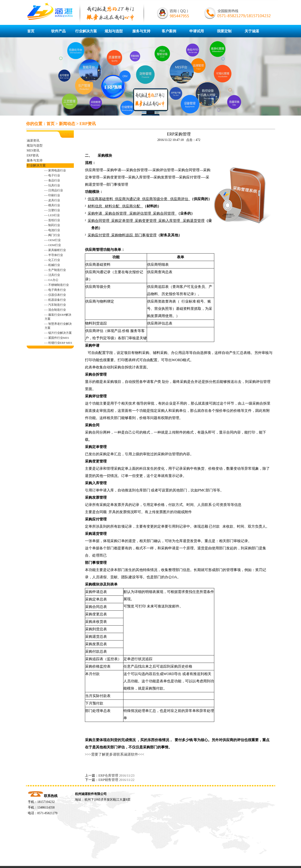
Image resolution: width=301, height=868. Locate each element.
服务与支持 (141, 31)
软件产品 (58, 31)
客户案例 (169, 31)
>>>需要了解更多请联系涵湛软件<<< (115, 754)
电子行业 (54, 175)
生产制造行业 (57, 270)
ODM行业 (55, 245)
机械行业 (54, 265)
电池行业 (54, 230)
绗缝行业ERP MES (60, 343)
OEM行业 (54, 240)
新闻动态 (67, 124)
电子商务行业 (57, 290)
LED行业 (54, 215)
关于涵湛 (252, 31)
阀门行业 (54, 235)
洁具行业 (54, 275)
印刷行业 (54, 195)
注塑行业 (54, 210)
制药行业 (54, 225)
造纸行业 (54, 220)
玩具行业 (54, 185)
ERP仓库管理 (108, 776)
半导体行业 (56, 255)
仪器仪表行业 (57, 295)
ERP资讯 (88, 124)
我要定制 (224, 31)
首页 (31, 31)
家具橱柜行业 (57, 250)
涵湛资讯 (33, 141)
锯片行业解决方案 (60, 333)
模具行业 (54, 205)
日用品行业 (56, 190)
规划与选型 (114, 31)
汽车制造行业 (57, 305)
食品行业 (54, 180)
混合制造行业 (57, 310)
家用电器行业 (57, 170)
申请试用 (197, 31)
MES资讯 (33, 151)
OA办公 (53, 280)
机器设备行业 (57, 300)
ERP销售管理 (108, 780)
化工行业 (54, 260)
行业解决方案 (86, 31)
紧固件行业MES (59, 338)
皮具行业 (54, 200)
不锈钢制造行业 (59, 285)
